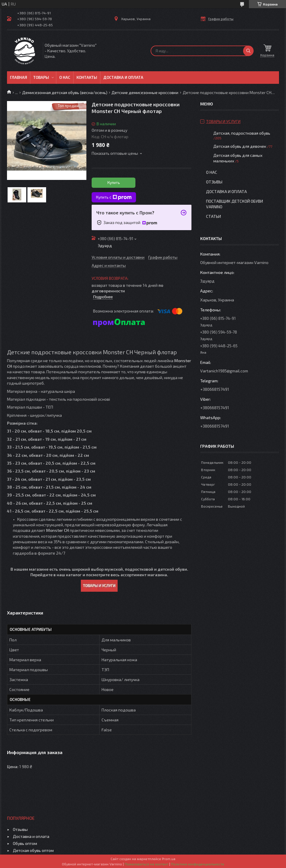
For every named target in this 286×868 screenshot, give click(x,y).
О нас (65, 77)
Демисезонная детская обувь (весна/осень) (65, 92)
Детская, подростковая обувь (242, 133)
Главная (19, 77)
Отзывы (214, 182)
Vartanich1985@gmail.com (224, 371)
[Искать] (248, 51)
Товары (41, 77)
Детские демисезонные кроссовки (145, 92)
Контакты (87, 77)
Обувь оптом (25, 843)
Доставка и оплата (123, 77)
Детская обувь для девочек (240, 146)
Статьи (213, 216)
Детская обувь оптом (33, 850)
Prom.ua (169, 859)
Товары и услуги (223, 121)
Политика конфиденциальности (198, 864)
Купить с (114, 197)
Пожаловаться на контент (147, 864)
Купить (114, 183)
